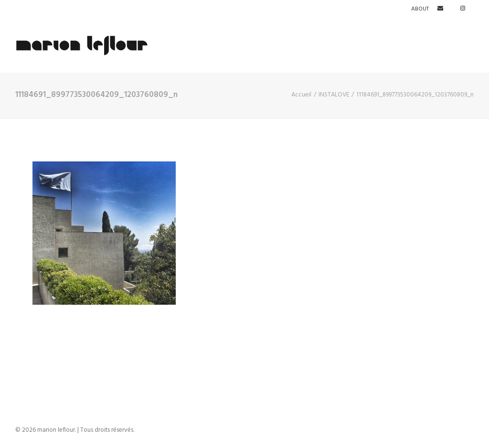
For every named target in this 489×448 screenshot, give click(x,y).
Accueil (301, 95)
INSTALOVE (334, 95)
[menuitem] (422, 9)
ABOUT (420, 9)
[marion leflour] (82, 45)
